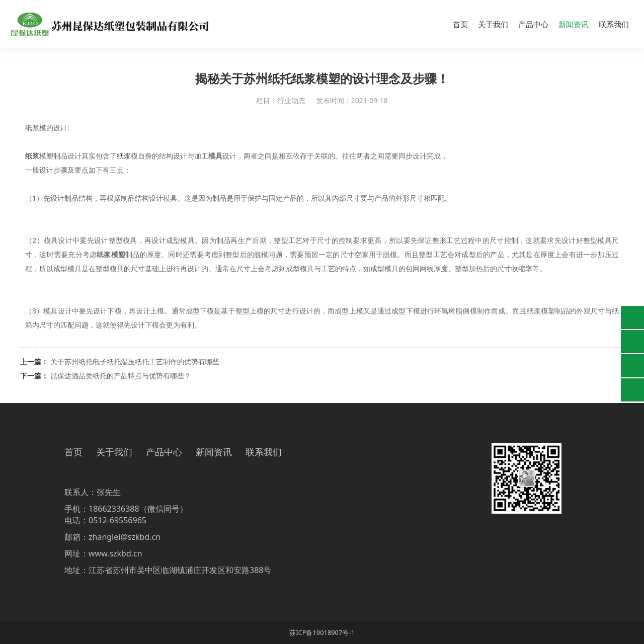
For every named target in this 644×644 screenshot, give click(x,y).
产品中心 (533, 24)
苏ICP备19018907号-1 (322, 632)
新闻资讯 (574, 24)
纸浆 (124, 156)
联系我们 (614, 24)
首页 (460, 24)
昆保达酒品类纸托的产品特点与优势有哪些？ (121, 376)
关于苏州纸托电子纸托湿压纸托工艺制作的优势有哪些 (135, 361)
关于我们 (493, 24)
